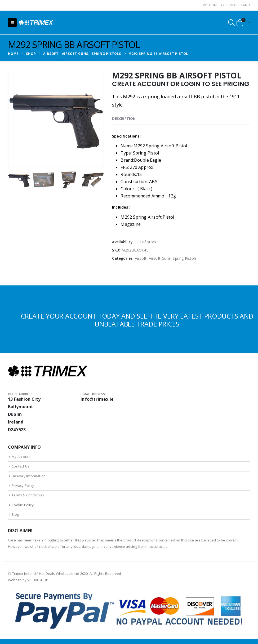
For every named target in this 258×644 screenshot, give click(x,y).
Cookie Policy (23, 505)
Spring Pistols (185, 258)
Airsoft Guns (160, 258)
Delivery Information (29, 476)
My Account (21, 457)
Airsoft (141, 258)
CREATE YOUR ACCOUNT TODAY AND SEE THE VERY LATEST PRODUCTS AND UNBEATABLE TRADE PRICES (137, 320)
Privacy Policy (23, 486)
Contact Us (21, 466)
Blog (15, 514)
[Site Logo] (36, 23)
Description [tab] (124, 118)
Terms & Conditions (28, 495)
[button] (12, 23)
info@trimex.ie (97, 399)
